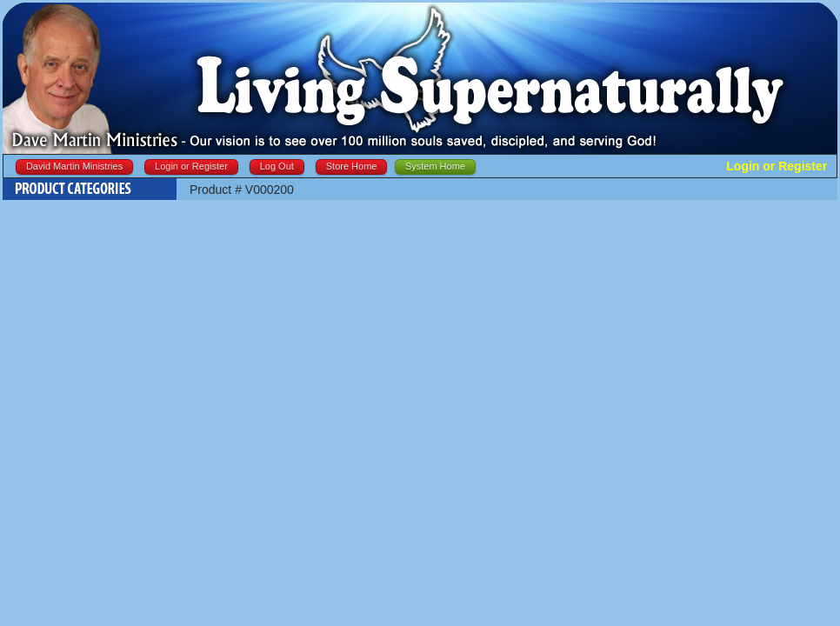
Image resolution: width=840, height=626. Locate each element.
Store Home (352, 166)
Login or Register (191, 166)
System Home (435, 166)
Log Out (277, 166)
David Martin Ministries (74, 166)
